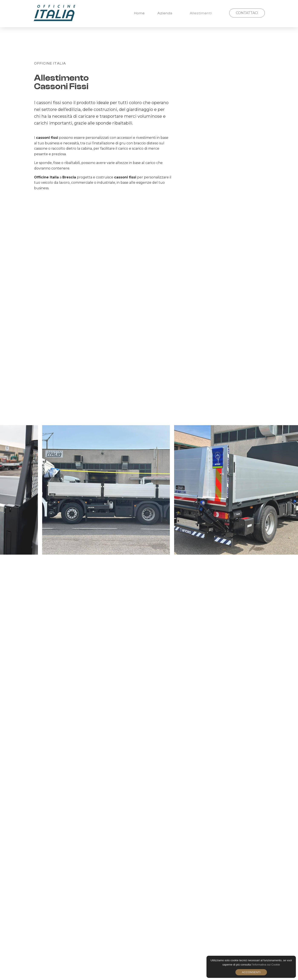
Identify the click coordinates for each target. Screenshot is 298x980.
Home (139, 13)
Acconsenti (251, 972)
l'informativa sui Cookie (266, 965)
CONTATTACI (247, 13)
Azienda (165, 13)
